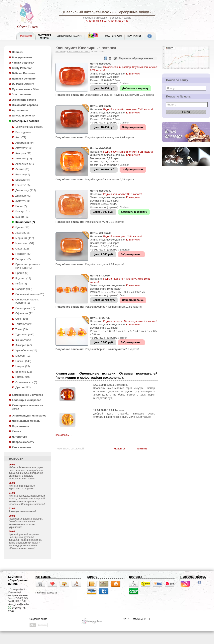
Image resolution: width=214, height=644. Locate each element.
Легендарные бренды (26, 421)
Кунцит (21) (22, 227)
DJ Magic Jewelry (23, 84)
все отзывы (64, 435)
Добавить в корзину (135, 88)
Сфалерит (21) (24, 313)
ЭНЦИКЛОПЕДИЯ (69, 36)
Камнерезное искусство (28, 395)
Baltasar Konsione (24, 73)
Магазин (60, 52)
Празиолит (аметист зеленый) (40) (28, 266)
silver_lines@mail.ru (19, 604)
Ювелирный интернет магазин (18, 594)
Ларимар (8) (23, 233)
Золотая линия (22, 94)
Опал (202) (22, 249)
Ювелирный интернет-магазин (88, 12)
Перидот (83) (23, 254)
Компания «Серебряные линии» (18, 580)
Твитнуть (142, 449)
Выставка (44, 36)
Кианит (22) (22, 217)
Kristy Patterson (22, 68)
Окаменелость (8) (26, 382)
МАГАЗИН (26, 36)
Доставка (136, 577)
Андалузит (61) (25, 164)
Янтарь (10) (22, 377)
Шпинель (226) (24, 372)
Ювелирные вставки (25, 121)
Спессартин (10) (25, 308)
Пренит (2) (22, 273)
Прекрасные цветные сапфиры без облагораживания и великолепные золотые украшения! (26, 523)
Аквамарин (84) (25, 143)
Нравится (120, 449)
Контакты (134, 36)
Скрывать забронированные (136, 58)
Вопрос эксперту (23, 442)
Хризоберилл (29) (26, 350)
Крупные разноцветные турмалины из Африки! (22, 487)
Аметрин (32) (23, 153)
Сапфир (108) (24, 289)
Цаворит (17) (23, 356)
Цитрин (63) (23, 366)
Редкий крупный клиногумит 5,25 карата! (128, 152)
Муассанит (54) (25, 243)
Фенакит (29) (23, 340)
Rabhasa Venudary (24, 79)
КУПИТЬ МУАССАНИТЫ (136, 619)
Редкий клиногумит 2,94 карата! (123, 236)
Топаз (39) (22, 329)
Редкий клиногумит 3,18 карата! (123, 194)
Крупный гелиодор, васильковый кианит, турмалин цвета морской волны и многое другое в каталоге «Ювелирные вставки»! (27, 500)
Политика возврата (46, 593)
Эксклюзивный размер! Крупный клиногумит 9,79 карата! (120, 95)
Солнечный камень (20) (30, 294)
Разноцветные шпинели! (22, 511)
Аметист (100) (24, 148)
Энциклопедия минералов (29, 416)
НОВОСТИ (16, 459)
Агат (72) (21, 137)
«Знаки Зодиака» (23, 63)
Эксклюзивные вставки (29, 127)
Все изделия (23, 132)
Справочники (21, 426)
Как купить (43, 577)
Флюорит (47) (24, 345)
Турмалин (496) (25, 334)
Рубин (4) (21, 284)
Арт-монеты (20, 110)
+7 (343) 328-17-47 (118, 21)
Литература (20, 437)
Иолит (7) (21, 206)
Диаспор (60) (23, 196)
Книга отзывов (22, 447)
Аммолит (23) (24, 159)
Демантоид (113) (26, 190)
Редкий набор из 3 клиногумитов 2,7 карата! (130, 321)
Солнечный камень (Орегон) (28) (27, 301)
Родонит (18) (23, 278)
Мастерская (113, 36)
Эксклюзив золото (24, 100)
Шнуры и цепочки (24, 116)
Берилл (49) (23, 174)
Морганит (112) (25, 238)
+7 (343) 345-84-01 (96, 21)
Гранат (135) (23, 185)
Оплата (92, 577)
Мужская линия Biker (26, 89)
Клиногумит (133, 74)
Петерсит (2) (23, 259)
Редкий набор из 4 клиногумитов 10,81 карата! (113, 307)
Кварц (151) (22, 211)
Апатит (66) (22, 169)
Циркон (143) (23, 361)
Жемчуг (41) (23, 201)
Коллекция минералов (27, 400)
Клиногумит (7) (25, 222)
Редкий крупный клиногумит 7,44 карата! (128, 109)
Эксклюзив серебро (25, 105)
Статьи (17, 431)
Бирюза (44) (23, 180)
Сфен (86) (22, 319)
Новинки (18, 52)
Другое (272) (23, 387)
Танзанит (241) (24, 324)
